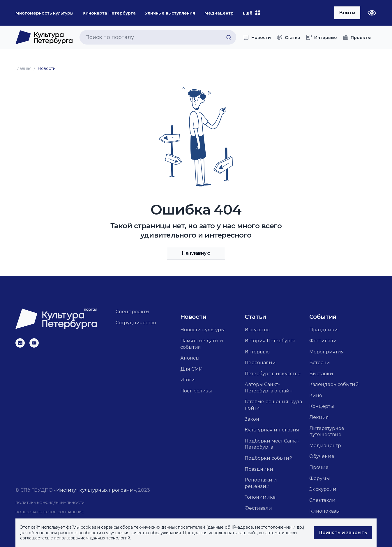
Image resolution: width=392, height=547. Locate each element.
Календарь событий (334, 384)
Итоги (188, 380)
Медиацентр (325, 446)
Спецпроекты (133, 312)
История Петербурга (270, 341)
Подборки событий (269, 458)
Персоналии (260, 363)
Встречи (320, 363)
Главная (23, 68)
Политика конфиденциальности (50, 503)
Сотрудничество (136, 323)
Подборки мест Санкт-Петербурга (272, 444)
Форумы (320, 478)
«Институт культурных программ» (95, 490)
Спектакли (322, 500)
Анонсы (190, 358)
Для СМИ (191, 369)
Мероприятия (327, 352)
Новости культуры (203, 330)
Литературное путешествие (327, 432)
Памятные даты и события (202, 344)
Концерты (322, 406)
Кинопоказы (325, 511)
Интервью (257, 352)
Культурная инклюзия (272, 430)
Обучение (322, 456)
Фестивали (258, 508)
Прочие (319, 467)
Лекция (319, 417)
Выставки (321, 374)
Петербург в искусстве (273, 374)
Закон (252, 419)
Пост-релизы (196, 391)
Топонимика (260, 497)
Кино (316, 395)
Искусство (257, 330)
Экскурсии (323, 489)
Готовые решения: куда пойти (273, 405)
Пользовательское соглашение (50, 512)
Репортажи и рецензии (261, 483)
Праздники (259, 469)
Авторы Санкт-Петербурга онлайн (269, 388)
